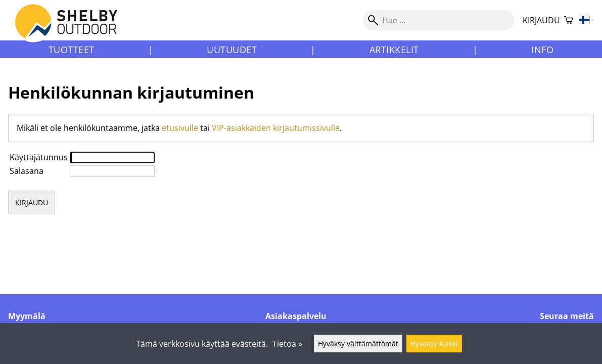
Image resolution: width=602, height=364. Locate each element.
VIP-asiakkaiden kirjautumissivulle (276, 128)
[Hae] (439, 20)
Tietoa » (287, 344)
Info (542, 50)
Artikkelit (394, 50)
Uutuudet (232, 50)
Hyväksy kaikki (434, 344)
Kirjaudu (541, 20)
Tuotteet (72, 50)
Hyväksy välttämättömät (358, 344)
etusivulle (180, 128)
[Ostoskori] (569, 20)
